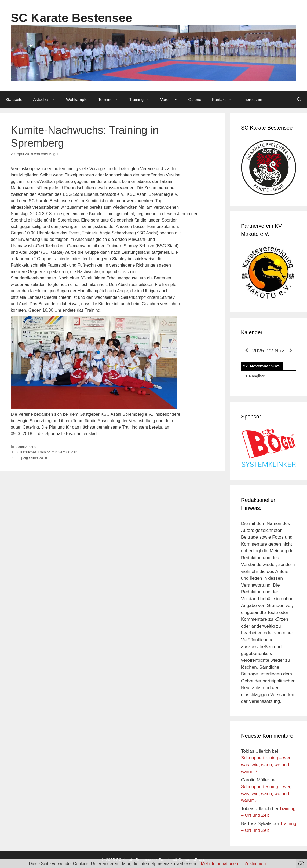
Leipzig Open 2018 (32, 458)
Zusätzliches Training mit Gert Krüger (46, 452)
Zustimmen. (256, 864)
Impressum (252, 99)
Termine (111, 100)
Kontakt (224, 100)
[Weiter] (291, 350)
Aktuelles (47, 100)
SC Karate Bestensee (72, 18)
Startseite (14, 99)
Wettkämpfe (77, 99)
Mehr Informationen (219, 864)
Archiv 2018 (26, 447)
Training (142, 100)
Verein (172, 100)
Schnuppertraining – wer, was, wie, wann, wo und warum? (266, 765)
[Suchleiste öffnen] (299, 100)
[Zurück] (246, 350)
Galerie (195, 99)
